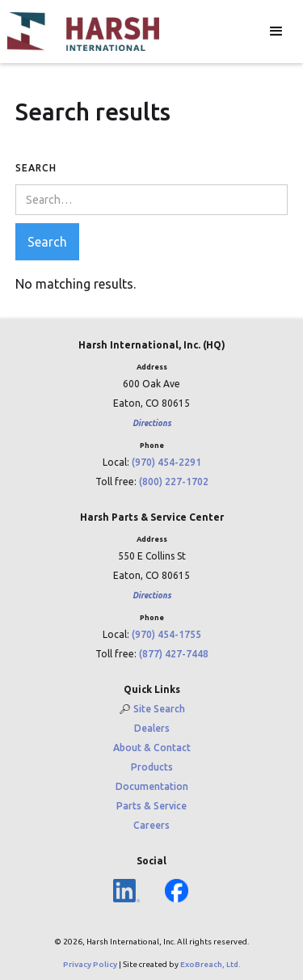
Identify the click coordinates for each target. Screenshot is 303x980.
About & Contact (152, 748)
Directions (152, 423)
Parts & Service (151, 806)
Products (152, 767)
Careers (151, 825)
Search (36, 168)
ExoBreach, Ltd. (210, 964)
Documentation (152, 786)
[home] (83, 31)
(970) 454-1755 (166, 634)
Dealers (152, 728)
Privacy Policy (90, 964)
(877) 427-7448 (174, 654)
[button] (276, 32)
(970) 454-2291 (166, 462)
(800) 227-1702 (174, 482)
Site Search (159, 709)
